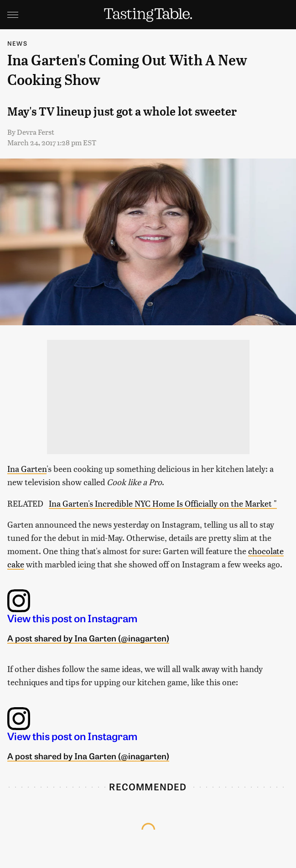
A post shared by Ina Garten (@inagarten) (88, 638)
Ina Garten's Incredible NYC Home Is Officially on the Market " (163, 503)
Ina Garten (27, 468)
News (17, 43)
